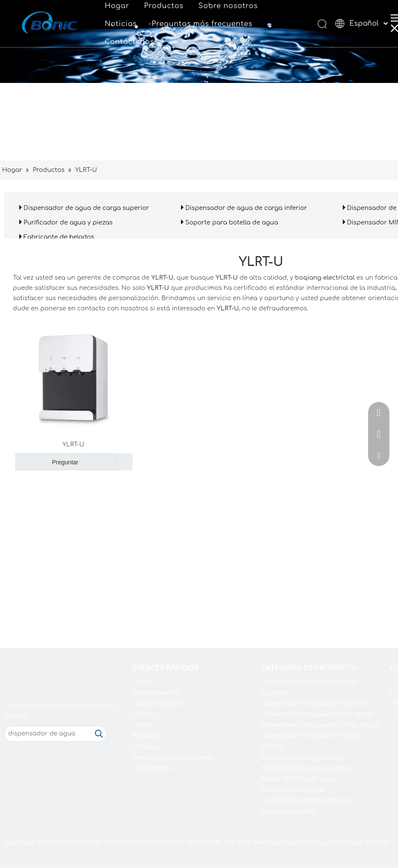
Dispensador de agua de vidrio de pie (320, 725)
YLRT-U (73, 444)
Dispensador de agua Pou (301, 757)
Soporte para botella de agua (232, 223)
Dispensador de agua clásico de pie (317, 714)
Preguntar (47, 462)
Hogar (117, 6)
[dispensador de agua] (48, 734)
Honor (143, 725)
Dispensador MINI (289, 811)
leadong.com (319, 843)
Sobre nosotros (228, 6)
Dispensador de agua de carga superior (86, 208)
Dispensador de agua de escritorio (315, 704)
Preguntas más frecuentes (202, 24)
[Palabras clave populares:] (99, 734)
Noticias (121, 24)
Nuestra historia (158, 704)
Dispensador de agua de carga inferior (246, 208)
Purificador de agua (292, 790)
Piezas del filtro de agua (298, 779)
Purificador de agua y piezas (68, 223)
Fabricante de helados (59, 237)
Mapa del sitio (367, 843)
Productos (164, 6)
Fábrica (145, 714)
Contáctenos (129, 42)
